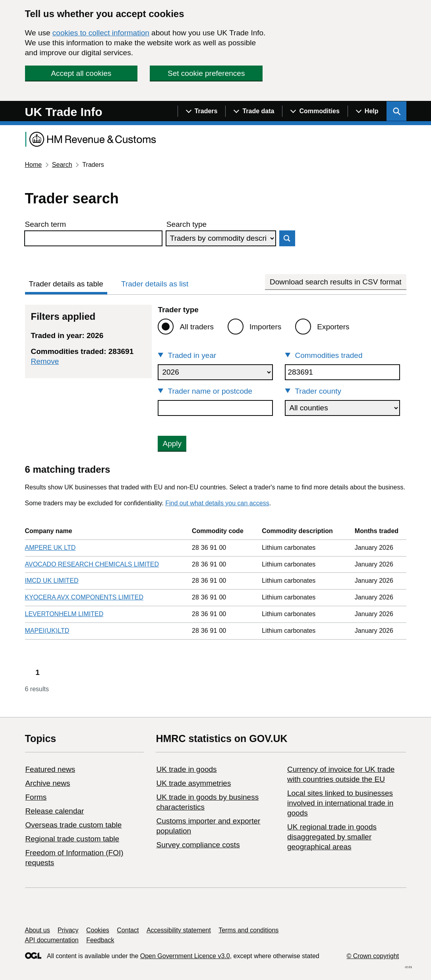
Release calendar (55, 811)
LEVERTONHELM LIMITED (64, 614)
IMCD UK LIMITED (52, 581)
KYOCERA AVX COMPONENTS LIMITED (84, 597)
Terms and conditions (248, 930)
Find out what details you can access (217, 503)
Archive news (48, 783)
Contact (128, 930)
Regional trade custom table (72, 839)
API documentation (52, 940)
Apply (172, 444)
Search (62, 165)
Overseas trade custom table (74, 825)
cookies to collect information (101, 33)
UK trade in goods (186, 769)
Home (34, 165)
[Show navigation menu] (202, 111)
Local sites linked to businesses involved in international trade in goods (340, 803)
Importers (265, 327)
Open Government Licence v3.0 (185, 956)
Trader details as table (66, 284)
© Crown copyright (373, 956)
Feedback (100, 940)
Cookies (98, 930)
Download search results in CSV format (336, 282)
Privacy (68, 930)
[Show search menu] (396, 111)
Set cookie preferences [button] (206, 73)
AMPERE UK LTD (50, 548)
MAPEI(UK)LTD (47, 631)
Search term (45, 224)
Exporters (333, 327)
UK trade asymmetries (193, 783)
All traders (197, 327)
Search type (187, 224)
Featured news (50, 769)
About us (38, 930)
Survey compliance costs (198, 845)
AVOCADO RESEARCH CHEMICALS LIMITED (92, 564)
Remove (45, 361)
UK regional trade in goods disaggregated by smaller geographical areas (332, 837)
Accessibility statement (179, 930)
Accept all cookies (81, 73)
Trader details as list (155, 284)
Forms (36, 797)
